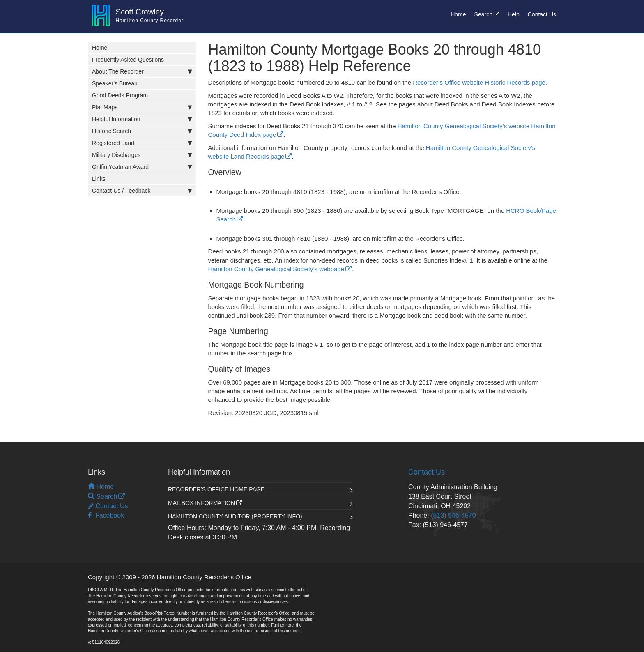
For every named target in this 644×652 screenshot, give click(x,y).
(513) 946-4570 (453, 515)
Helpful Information (144, 119)
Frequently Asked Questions (128, 60)
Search (483, 14)
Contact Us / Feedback (144, 191)
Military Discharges (144, 155)
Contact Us (542, 14)
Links (99, 179)
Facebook (106, 515)
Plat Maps (144, 107)
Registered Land (144, 143)
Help (514, 14)
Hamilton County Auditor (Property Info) (235, 516)
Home (458, 14)
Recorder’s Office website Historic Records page (479, 82)
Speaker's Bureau (115, 83)
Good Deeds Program (120, 95)
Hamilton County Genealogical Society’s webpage (276, 269)
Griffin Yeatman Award (144, 167)
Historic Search (144, 131)
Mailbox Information (201, 503)
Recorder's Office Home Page (216, 489)
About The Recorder (144, 71)
